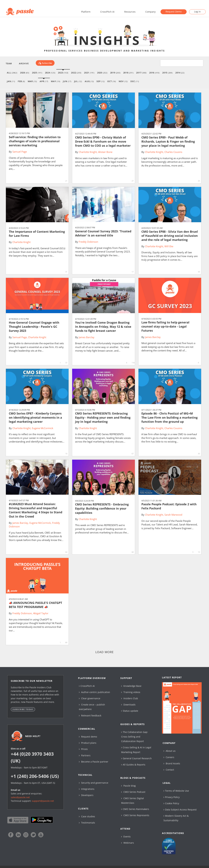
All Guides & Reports (133, 765)
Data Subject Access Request (180, 810)
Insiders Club (130, 698)
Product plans (88, 743)
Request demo (88, 737)
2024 (50, 73)
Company (150, 12)
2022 (76, 73)
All (12, 73)
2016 (154, 73)
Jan (11, 81)
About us (169, 751)
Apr (44, 81)
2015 (167, 73)
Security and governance (94, 783)
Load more (105, 652)
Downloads (128, 705)
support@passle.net (43, 801)
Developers (86, 795)
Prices (83, 749)
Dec (135, 81)
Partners (85, 755)
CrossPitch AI (107, 12)
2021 (89, 73)
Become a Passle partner (94, 762)
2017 (141, 73)
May (56, 81)
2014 (180, 73)
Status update (130, 711)
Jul (78, 81)
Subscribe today (23, 709)
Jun (67, 81)
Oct (112, 81)
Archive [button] (24, 63)
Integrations (87, 789)
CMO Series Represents (135, 815)
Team (9, 63)
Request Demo (174, 12)
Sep (100, 81)
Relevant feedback (90, 716)
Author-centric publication (94, 692)
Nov (123, 81)
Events (126, 837)
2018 (128, 73)
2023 (63, 73)
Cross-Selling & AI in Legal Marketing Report (136, 750)
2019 (115, 73)
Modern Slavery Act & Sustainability (176, 818)
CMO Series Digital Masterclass (133, 801)
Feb (21, 81)
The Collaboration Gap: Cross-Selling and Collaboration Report (135, 737)
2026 (25, 73)
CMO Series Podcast (133, 792)
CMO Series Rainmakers (135, 809)
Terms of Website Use (176, 791)
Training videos (131, 692)
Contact (169, 770)
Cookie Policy (171, 803)
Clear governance (90, 698)
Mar (32, 81)
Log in (197, 12)
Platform (86, 12)
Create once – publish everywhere (92, 707)
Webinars (128, 843)
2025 (37, 73)
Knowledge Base (131, 686)
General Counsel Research (136, 758)
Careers (169, 757)
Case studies (87, 816)
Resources (130, 12)
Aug (89, 81)
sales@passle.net (20, 797)
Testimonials (87, 823)
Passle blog (128, 786)
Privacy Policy (172, 797)
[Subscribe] (45, 63)
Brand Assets (172, 763)
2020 (102, 73)
